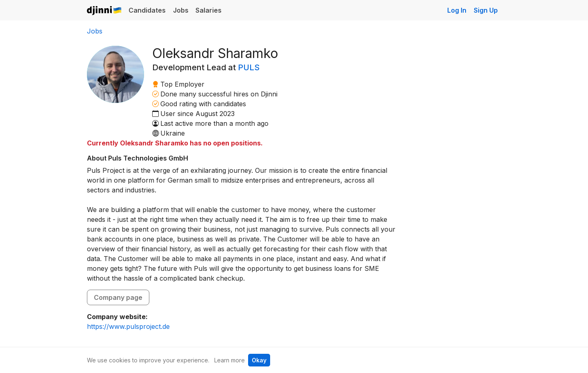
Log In (457, 10)
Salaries (209, 10)
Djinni (104, 11)
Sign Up (486, 10)
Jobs (181, 10)
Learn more (230, 360)
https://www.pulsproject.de (128, 326)
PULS (249, 67)
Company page (118, 297)
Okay (259, 360)
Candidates (147, 10)
